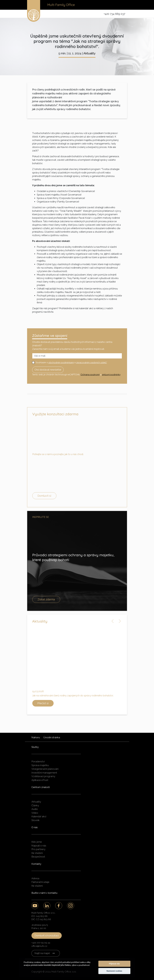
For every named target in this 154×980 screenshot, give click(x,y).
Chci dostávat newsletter (48, 370)
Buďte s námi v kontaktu (44, 893)
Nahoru (36, 737)
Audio (35, 809)
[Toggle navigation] (123, 5)
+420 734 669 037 (114, 14)
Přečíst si (43, 703)
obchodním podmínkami (61, 363)
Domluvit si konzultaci (47, 935)
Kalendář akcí (39, 816)
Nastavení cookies (114, 971)
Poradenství (38, 761)
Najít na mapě (42, 953)
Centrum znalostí (41, 787)
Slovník (35, 820)
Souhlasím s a (71, 363)
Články (35, 805)
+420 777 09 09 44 (41, 943)
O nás (35, 827)
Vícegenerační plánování (45, 769)
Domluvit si (44, 496)
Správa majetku (40, 765)
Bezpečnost (38, 857)
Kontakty (36, 864)
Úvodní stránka (52, 737)
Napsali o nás (39, 846)
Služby (35, 747)
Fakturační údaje (40, 882)
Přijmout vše (114, 964)
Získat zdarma (46, 599)
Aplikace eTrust (40, 780)
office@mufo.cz (39, 946)
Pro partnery (38, 849)
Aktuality (89, 53)
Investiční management (44, 773)
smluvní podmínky (111, 375)
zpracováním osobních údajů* (92, 363)
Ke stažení (37, 853)
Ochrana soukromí (90, 375)
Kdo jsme (37, 842)
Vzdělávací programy (43, 776)
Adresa (35, 878)
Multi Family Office (61, 5)
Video (35, 813)
